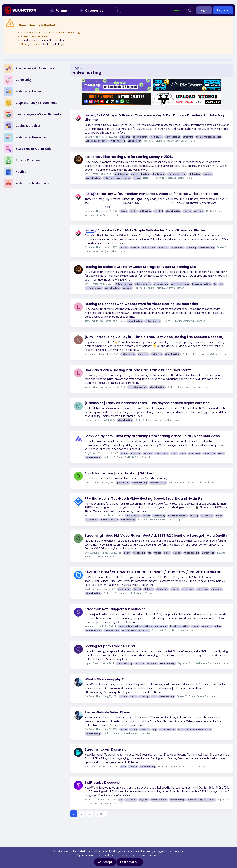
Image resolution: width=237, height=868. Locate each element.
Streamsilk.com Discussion (107, 749)
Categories (91, 10)
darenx (88, 482)
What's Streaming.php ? (104, 679)
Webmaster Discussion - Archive (212, 663)
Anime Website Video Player (107, 712)
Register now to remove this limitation (43, 40)
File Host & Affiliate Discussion (177, 178)
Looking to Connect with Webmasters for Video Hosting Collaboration (141, 304)
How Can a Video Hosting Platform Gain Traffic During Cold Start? (138, 370)
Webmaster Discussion (194, 321)
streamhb (89, 626)
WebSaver (89, 696)
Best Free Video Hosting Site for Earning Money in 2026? (129, 157)
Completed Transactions (105, 557)
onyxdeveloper (92, 553)
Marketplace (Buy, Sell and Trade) (179, 141)
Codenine (89, 137)
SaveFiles (89, 589)
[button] (117, 11)
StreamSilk (90, 767)
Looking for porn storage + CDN (110, 646)
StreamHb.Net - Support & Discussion (115, 609)
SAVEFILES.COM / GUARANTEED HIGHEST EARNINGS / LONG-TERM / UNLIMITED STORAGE (153, 572)
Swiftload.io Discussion (103, 783)
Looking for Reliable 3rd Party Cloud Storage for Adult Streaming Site (140, 267)
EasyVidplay (91, 453)
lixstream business (94, 321)
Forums (58, 10)
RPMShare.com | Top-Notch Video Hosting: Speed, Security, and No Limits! (144, 498)
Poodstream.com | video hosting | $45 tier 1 (120, 473)
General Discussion (206, 696)
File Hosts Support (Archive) (140, 593)
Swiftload (89, 800)
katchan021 (90, 354)
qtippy (88, 663)
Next (99, 814)
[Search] (190, 10)
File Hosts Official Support (214, 354)
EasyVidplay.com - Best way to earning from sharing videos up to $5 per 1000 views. (153, 436)
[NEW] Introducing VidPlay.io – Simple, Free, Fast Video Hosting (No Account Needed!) (154, 337)
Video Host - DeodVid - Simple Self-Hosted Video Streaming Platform (147, 230)
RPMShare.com (92, 515)
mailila (88, 420)
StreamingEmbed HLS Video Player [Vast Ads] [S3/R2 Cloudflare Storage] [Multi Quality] (157, 536)
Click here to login (54, 44)
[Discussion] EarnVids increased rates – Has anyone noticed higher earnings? (148, 403)
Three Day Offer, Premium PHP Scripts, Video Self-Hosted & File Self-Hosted (151, 194)
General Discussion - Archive (136, 733)
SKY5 (87, 174)
